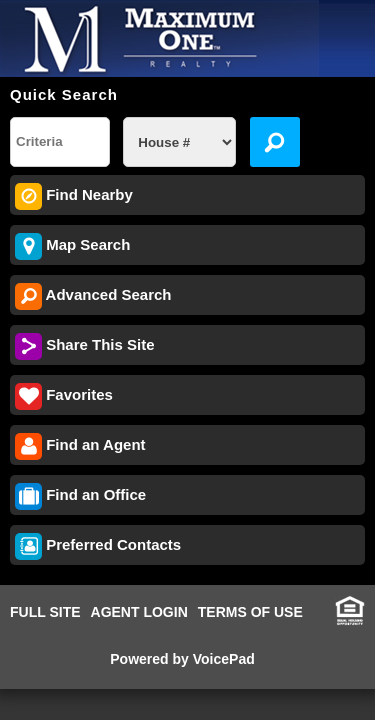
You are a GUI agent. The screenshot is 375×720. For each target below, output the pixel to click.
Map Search (72, 246)
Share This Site (85, 346)
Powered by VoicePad (182, 659)
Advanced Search (93, 296)
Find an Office (80, 496)
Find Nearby (74, 196)
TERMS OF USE (250, 612)
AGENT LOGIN (139, 612)
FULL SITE (45, 612)
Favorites (64, 396)
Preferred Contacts (98, 546)
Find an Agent (80, 446)
